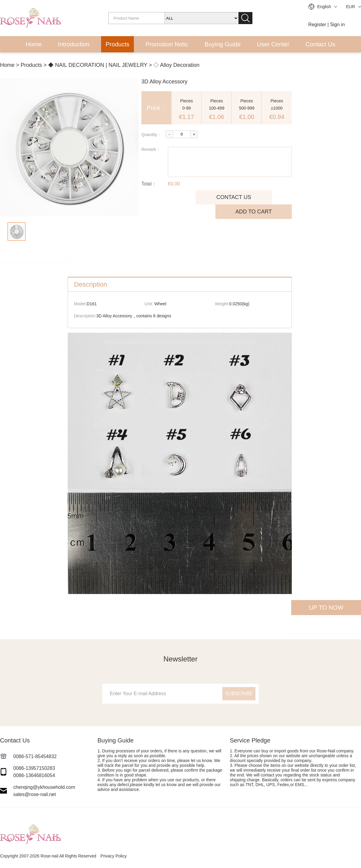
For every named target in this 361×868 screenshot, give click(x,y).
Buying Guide (223, 44)
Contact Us (321, 44)
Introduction (74, 44)
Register (317, 25)
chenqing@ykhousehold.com (44, 787)
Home (34, 44)
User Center (273, 44)
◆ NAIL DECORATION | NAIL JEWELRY (98, 65)
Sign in (337, 25)
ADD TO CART (253, 212)
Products (117, 44)
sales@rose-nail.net (35, 794)
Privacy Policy (114, 856)
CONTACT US (234, 197)
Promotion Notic (167, 44)
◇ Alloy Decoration (176, 65)
